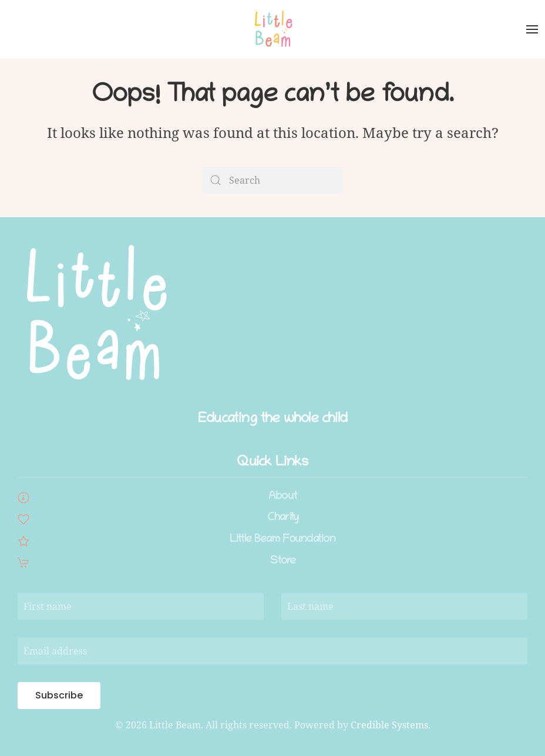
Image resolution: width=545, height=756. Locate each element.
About (283, 497)
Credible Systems (389, 725)
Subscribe (59, 695)
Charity (283, 518)
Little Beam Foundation (282, 540)
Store (283, 561)
